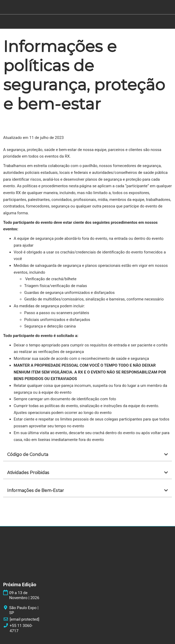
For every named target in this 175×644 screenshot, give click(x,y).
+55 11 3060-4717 (21, 628)
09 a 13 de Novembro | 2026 (24, 595)
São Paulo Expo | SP (24, 610)
